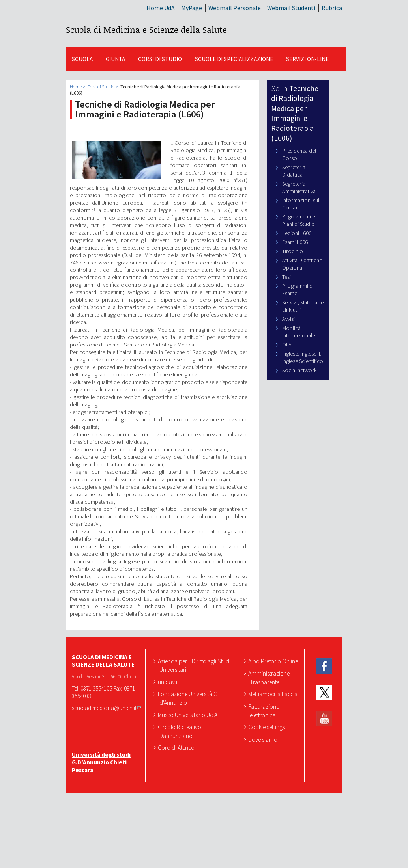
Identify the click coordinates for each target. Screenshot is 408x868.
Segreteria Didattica (294, 171)
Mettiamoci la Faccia (274, 694)
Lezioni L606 (297, 233)
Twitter (324, 692)
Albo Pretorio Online (274, 661)
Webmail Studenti (291, 8)
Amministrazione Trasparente (270, 678)
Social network (299, 370)
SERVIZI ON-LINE (307, 59)
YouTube (324, 719)
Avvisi (288, 319)
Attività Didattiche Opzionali (302, 264)
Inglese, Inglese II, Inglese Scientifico (303, 357)
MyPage (192, 8)
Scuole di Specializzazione (234, 59)
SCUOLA (82, 59)
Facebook (324, 666)
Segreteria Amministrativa (299, 187)
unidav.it (169, 682)
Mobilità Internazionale (299, 332)
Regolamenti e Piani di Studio (299, 220)
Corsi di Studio (160, 59)
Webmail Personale (235, 8)
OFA (287, 345)
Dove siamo (264, 739)
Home (76, 87)
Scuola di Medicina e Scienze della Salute (146, 30)
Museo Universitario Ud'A (188, 715)
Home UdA (161, 8)
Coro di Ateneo (177, 747)
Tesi (286, 277)
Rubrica (332, 8)
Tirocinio (293, 251)
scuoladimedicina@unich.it (107, 708)
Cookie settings (267, 727)
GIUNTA (115, 59)
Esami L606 (295, 242)
